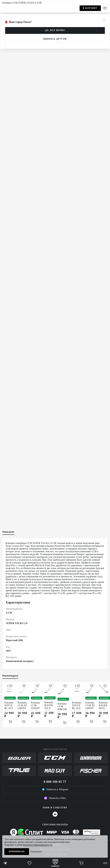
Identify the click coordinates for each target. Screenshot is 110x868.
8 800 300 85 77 (55, 782)
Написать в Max (55, 798)
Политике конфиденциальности (38, 845)
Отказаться (36, 852)
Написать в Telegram (55, 789)
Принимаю (17, 852)
